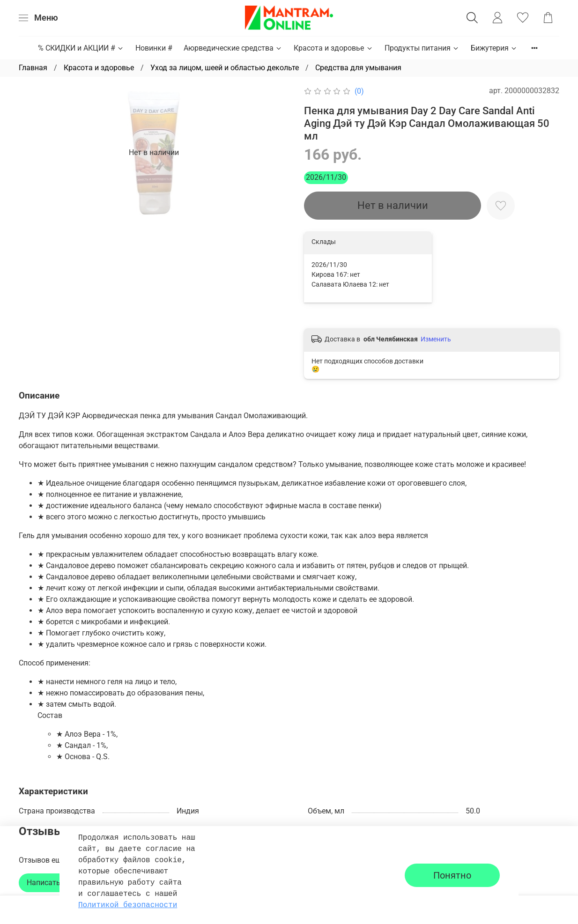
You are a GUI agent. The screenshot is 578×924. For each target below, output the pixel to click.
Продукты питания (422, 48)
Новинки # (154, 48)
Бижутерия (494, 48)
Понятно (452, 875)
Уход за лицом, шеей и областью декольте (225, 68)
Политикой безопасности (128, 905)
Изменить (436, 339)
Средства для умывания (358, 68)
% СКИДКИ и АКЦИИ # (81, 48)
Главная (33, 68)
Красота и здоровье (333, 48)
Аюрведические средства (233, 48)
